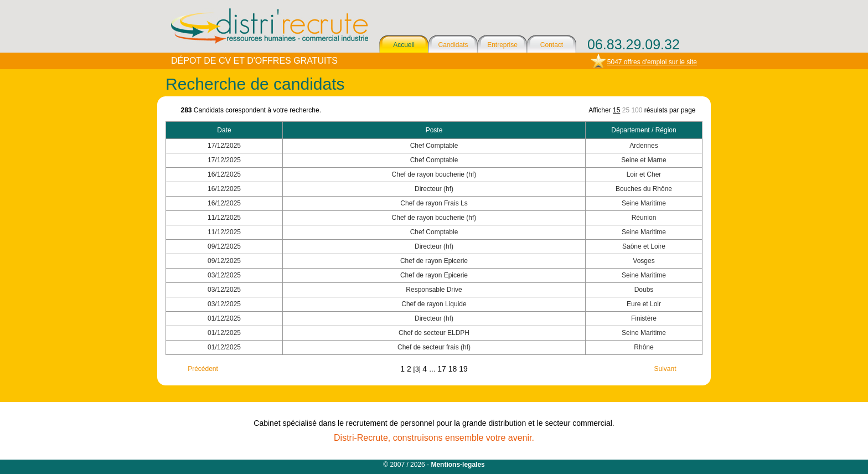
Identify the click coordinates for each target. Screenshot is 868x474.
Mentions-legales (458, 465)
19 (463, 369)
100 (637, 110)
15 (616, 110)
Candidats (453, 45)
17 (443, 369)
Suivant (665, 369)
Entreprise (502, 45)
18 (454, 369)
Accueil (404, 45)
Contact (552, 45)
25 (626, 110)
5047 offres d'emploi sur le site (652, 62)
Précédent (203, 369)
